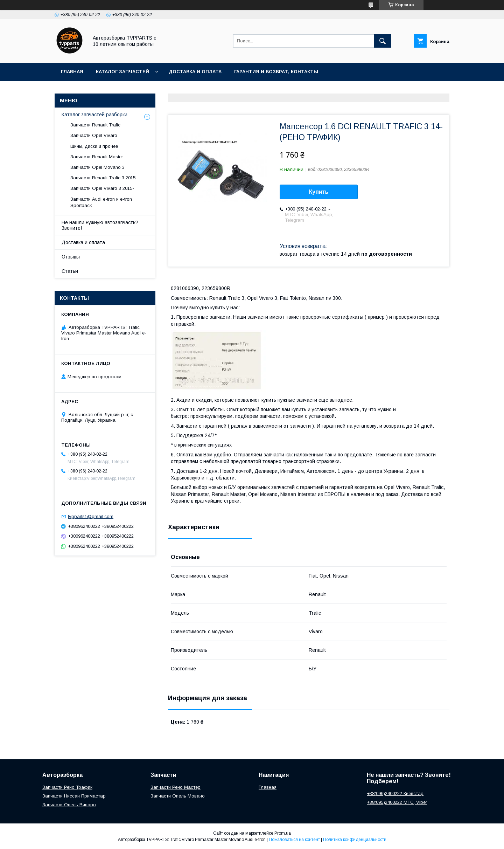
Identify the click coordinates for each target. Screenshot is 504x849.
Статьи (70, 271)
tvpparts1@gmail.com (91, 516)
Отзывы (71, 257)
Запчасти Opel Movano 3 (97, 167)
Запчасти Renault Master (97, 157)
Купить (319, 192)
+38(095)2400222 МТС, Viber (397, 802)
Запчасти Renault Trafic (95, 125)
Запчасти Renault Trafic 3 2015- (104, 178)
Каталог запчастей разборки (94, 115)
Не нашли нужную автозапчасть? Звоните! (100, 225)
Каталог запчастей (122, 72)
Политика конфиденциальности (355, 840)
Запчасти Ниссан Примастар (74, 796)
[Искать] (383, 41)
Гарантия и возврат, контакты (276, 72)
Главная (72, 72)
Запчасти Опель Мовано (178, 796)
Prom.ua (283, 833)
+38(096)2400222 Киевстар (395, 793)
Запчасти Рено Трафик (67, 787)
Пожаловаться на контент (294, 840)
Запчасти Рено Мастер (176, 787)
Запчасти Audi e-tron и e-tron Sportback (101, 202)
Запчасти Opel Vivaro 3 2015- (102, 188)
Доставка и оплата (195, 72)
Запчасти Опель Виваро (69, 805)
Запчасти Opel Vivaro (94, 135)
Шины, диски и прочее (94, 146)
